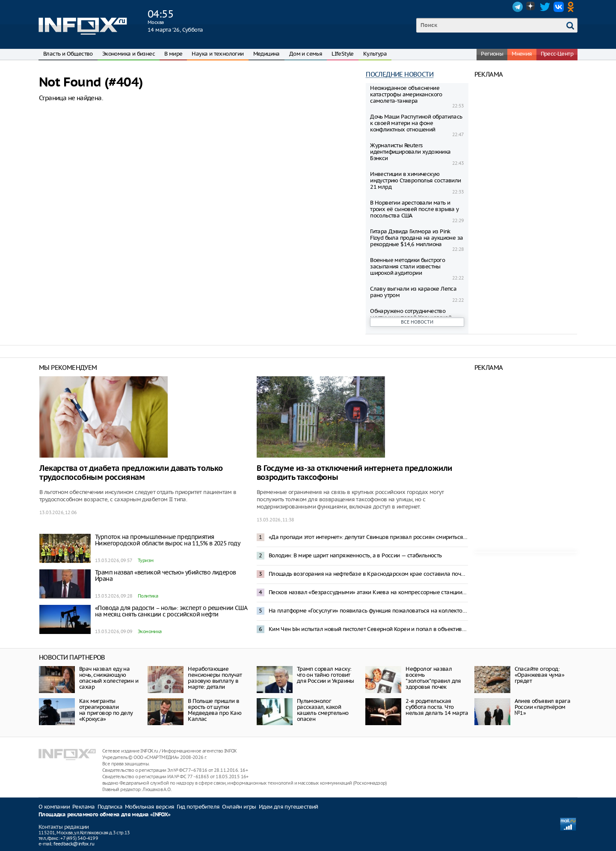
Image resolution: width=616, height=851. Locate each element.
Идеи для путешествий (289, 807)
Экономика (150, 631)
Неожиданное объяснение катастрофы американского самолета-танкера (406, 94)
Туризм (145, 560)
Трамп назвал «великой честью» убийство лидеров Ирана (165, 576)
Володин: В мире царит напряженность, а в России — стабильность (355, 555)
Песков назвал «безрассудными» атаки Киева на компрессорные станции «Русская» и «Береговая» (368, 592)
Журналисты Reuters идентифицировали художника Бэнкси (410, 152)
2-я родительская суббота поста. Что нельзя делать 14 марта (437, 707)
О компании (54, 807)
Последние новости (400, 74)
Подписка (110, 807)
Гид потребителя (198, 807)
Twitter (545, 7)
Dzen (531, 7)
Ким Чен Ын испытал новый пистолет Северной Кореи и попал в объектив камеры (368, 629)
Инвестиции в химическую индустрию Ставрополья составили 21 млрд (415, 180)
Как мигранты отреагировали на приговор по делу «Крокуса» (106, 710)
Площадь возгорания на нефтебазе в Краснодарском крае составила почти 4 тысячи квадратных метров (368, 574)
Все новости (417, 322)
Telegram (518, 7)
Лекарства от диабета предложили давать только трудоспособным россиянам (131, 473)
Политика (148, 596)
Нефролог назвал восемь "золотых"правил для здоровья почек (433, 678)
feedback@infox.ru (74, 844)
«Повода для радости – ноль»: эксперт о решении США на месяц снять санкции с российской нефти (171, 611)
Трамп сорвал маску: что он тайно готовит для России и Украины (326, 675)
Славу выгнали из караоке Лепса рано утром (413, 292)
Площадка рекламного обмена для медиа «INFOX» (105, 815)
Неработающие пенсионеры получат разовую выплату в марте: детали (215, 678)
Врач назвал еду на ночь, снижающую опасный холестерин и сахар (109, 678)
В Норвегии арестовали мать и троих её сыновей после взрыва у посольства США (414, 209)
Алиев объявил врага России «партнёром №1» (543, 707)
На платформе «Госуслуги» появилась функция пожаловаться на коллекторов (368, 611)
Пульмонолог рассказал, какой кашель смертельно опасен (323, 710)
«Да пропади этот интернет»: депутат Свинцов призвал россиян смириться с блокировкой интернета (368, 537)
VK (559, 7)
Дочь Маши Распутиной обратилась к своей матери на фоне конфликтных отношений (416, 123)
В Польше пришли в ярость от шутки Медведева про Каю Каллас (215, 710)
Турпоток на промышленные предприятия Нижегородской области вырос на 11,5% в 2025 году (167, 540)
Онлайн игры (239, 807)
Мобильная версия (150, 807)
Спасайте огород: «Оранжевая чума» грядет (539, 675)
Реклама (84, 807)
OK (572, 7)
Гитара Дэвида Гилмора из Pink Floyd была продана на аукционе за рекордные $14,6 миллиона (416, 238)
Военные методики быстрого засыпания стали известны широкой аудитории (407, 266)
